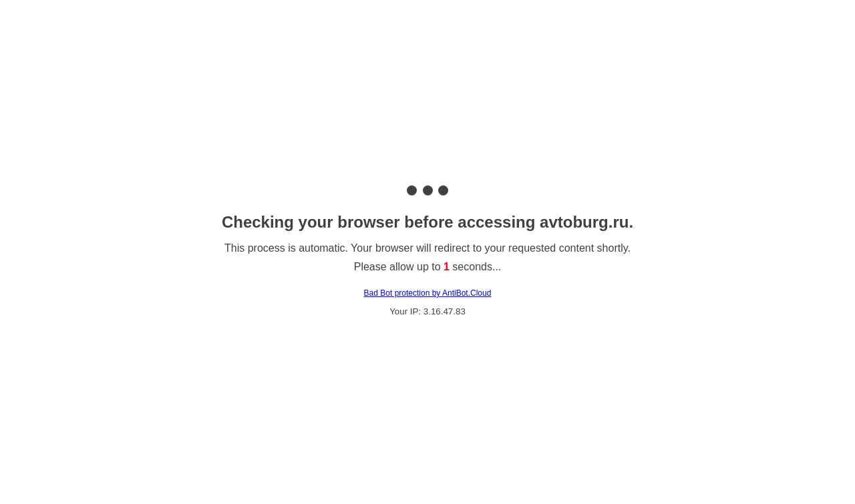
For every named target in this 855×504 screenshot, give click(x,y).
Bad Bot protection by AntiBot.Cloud (428, 293)
